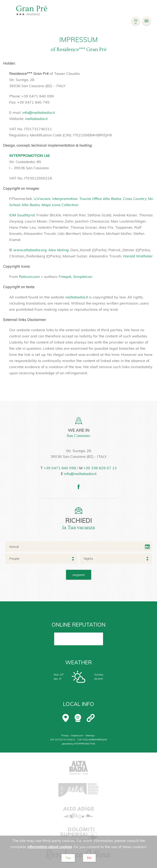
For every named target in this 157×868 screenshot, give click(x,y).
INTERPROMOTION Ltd (29, 156)
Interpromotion (65, 199)
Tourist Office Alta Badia (100, 199)
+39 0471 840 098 (60, 468)
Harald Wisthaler (138, 256)
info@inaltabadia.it (39, 112)
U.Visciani (42, 199)
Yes (68, 858)
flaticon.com (30, 277)
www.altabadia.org (30, 250)
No (89, 858)
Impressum (77, 736)
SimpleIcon (83, 277)
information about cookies (50, 847)
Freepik (65, 277)
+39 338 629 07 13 (100, 468)
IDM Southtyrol (22, 215)
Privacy (65, 736)
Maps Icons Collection (60, 205)
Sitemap (90, 736)
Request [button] (79, 575)
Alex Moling (58, 250)
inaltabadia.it (36, 119)
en (136, 20)
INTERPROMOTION (85, 744)
